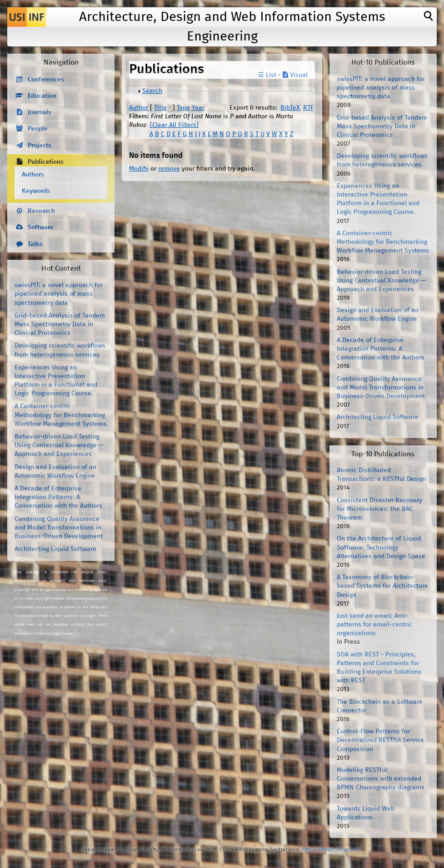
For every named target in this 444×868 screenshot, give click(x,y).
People (38, 129)
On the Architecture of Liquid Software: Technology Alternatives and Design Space (381, 547)
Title (160, 108)
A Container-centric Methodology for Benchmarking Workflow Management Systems (61, 415)
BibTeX (290, 108)
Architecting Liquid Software (55, 549)
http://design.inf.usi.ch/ (332, 850)
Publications (46, 162)
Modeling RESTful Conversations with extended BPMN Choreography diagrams (381, 779)
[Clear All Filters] (174, 125)
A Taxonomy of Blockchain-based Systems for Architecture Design (382, 586)
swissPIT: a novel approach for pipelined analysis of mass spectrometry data (59, 294)
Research (41, 211)
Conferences (46, 80)
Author (139, 108)
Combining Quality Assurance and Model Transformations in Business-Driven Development (59, 528)
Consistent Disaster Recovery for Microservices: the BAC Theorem (379, 509)
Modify (139, 169)
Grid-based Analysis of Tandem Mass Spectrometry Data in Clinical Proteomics (60, 324)
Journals (40, 112)
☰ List (267, 75)
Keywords (36, 191)
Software (41, 227)
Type (183, 108)
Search (152, 91)
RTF (308, 108)
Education (42, 96)
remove (169, 169)
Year (198, 108)
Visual (295, 75)
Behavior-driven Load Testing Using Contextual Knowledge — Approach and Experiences (59, 445)
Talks (35, 244)
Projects (40, 146)
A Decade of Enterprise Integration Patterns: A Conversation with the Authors (58, 497)
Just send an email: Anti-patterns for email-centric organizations (374, 625)
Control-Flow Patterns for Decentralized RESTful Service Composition (380, 740)
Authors (33, 175)
